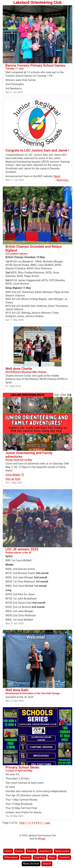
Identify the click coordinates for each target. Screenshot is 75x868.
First (22, 823)
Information (11, 857)
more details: (13, 475)
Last (47, 823)
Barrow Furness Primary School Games (37, 67)
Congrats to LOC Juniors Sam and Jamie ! (37, 150)
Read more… (63, 180)
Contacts (64, 857)
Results (31, 851)
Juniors (26, 857)
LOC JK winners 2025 (37, 551)
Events (19, 851)
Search (47, 864)
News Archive (31, 864)
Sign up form (13, 479)
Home (8, 851)
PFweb (42, 839)
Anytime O (45, 851)
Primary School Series (37, 769)
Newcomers (62, 851)
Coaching (40, 857)
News (57, 176)
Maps (52, 857)
